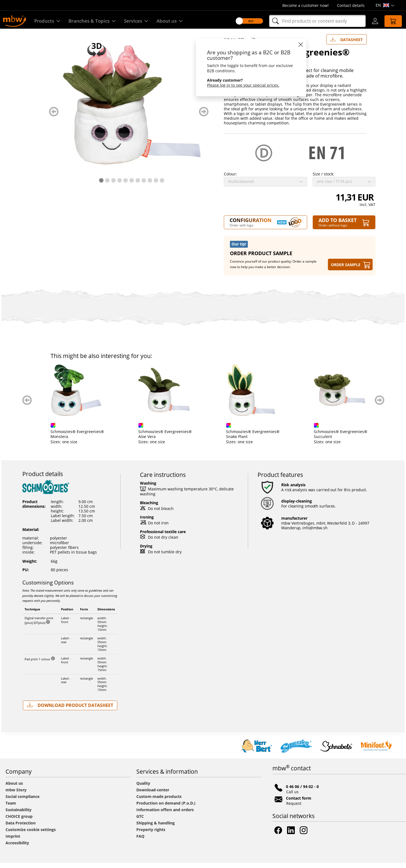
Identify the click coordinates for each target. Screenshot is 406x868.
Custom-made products (160, 802)
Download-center (153, 795)
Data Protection (21, 828)
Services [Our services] (141, 21)
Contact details (351, 5)
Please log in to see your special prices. (240, 85)
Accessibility (17, 848)
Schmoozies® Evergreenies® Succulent (341, 439)
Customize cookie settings (31, 835)
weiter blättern (204, 117)
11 (162, 186)
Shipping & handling (156, 828)
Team (11, 808)
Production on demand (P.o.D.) (166, 808)
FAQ (140, 841)
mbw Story (16, 795)
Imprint (13, 841)
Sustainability (18, 815)
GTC (140, 822)
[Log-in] (372, 21)
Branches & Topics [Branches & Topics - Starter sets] (95, 21)
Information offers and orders (165, 815)
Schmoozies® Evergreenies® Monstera (77, 439)
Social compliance (22, 802)
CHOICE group (19, 822)
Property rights (151, 835)
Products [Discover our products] (48, 21)
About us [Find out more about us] (175, 21)
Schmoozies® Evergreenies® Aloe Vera (165, 439)
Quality (143, 788)
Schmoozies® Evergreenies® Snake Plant (253, 439)
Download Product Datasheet (70, 710)
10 (156, 186)
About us (14, 788)
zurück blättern (54, 117)
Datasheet (347, 44)
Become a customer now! (306, 5)
